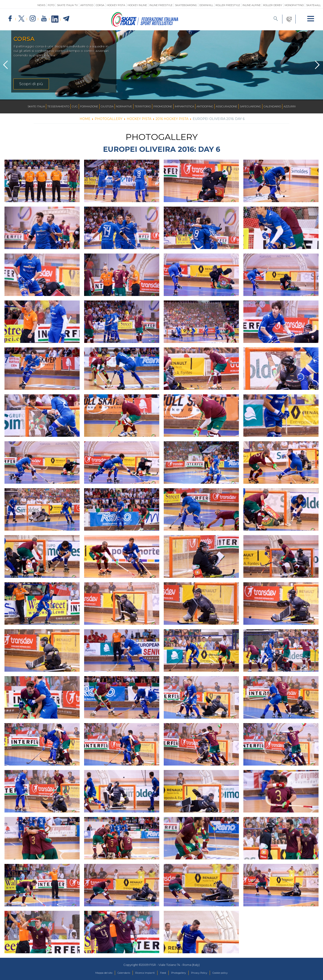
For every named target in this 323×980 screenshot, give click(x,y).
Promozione (163, 106)
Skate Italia (36, 106)
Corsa (100, 5)
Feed (163, 973)
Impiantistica (184, 106)
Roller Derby (273, 5)
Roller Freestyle (228, 5)
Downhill (206, 5)
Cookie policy (231, 973)
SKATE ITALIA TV (67, 5)
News (41, 5)
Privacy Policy (206, 973)
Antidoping (205, 106)
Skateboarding (186, 5)
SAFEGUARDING (250, 106)
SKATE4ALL (313, 5)
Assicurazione (227, 106)
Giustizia (107, 106)
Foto (51, 5)
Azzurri (290, 106)
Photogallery (181, 973)
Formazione (89, 106)
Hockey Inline (137, 5)
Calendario (272, 106)
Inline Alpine (252, 5)
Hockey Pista (116, 5)
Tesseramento (58, 106)
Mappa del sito (93, 973)
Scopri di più (31, 84)
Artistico (87, 5)
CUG (75, 106)
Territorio (143, 106)
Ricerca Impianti (142, 973)
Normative (124, 106)
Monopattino (294, 5)
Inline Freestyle (161, 5)
